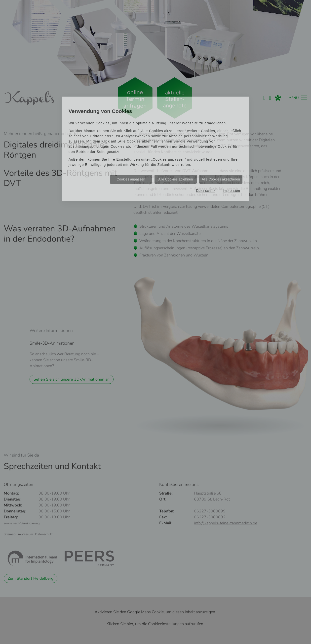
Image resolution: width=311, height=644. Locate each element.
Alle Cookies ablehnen (175, 179)
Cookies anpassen (131, 179)
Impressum (231, 191)
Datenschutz (206, 191)
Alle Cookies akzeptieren (221, 179)
